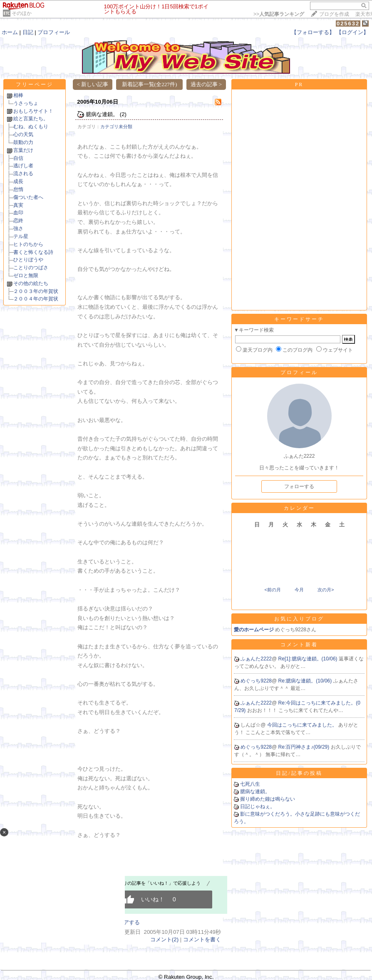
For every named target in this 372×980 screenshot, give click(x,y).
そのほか (22, 13)
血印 (18, 213)
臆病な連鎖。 (102, 114)
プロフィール (54, 32)
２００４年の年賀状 (36, 299)
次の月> (326, 590)
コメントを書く (202, 939)
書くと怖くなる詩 (33, 252)
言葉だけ (23, 150)
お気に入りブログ (299, 619)
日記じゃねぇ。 (258, 806)
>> (279, 14)
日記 (28, 32)
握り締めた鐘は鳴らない (268, 799)
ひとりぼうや (28, 260)
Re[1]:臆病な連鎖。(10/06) (309, 659)
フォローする (299, 486)
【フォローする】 (313, 32)
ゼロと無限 (26, 275)
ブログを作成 (334, 14)
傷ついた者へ (28, 197)
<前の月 (272, 590)
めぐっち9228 (256, 681)
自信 (18, 158)
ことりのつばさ (31, 268)
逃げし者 (23, 166)
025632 (348, 24)
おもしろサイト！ (33, 111)
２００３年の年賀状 (36, 291)
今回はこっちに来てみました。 (303, 725)
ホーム (10, 32)
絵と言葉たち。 (31, 119)
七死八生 (250, 784)
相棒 (18, 95)
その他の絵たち (31, 283)
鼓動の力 (23, 142)
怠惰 (18, 189)
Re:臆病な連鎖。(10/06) (306, 681)
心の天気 (23, 134)
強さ (18, 228)
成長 (18, 181)
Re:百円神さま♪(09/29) (305, 747)
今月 (299, 590)
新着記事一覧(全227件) (150, 84)
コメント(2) (164, 939)
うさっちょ (26, 103)
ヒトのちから (28, 244)
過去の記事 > (206, 84)
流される (23, 174)
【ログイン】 (352, 32)
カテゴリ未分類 (116, 127)
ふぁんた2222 (256, 659)
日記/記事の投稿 (299, 773)
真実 (18, 205)
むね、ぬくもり (31, 127)
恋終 (18, 221)
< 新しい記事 (93, 84)
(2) (123, 114)
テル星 (21, 236)
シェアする (126, 922)
